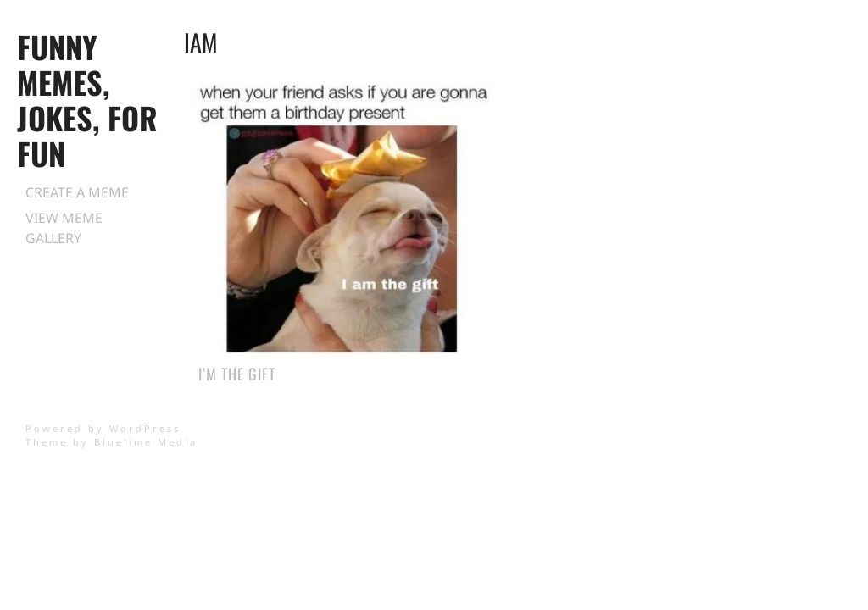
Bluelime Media (146, 442)
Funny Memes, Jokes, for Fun (87, 100)
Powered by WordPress (103, 428)
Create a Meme (77, 192)
